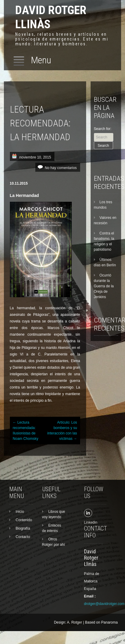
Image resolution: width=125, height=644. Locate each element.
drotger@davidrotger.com (104, 604)
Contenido (24, 520)
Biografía (23, 528)
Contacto (23, 537)
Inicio (20, 512)
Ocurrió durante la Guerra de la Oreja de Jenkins (104, 286)
